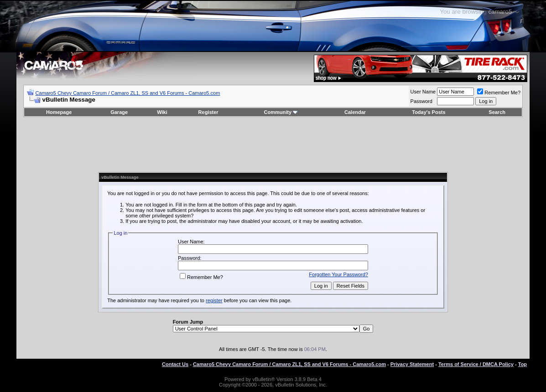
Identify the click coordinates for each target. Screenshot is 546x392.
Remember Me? (499, 93)
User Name (423, 92)
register (214, 300)
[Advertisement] (273, 144)
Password (421, 101)
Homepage (59, 112)
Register (208, 112)
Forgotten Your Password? (338, 274)
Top (523, 364)
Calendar (355, 112)
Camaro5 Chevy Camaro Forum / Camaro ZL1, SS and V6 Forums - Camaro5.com (128, 93)
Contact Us (175, 364)
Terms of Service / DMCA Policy (476, 364)
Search (497, 112)
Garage (119, 112)
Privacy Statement (412, 364)
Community (281, 112)
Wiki (162, 112)
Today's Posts (429, 112)
